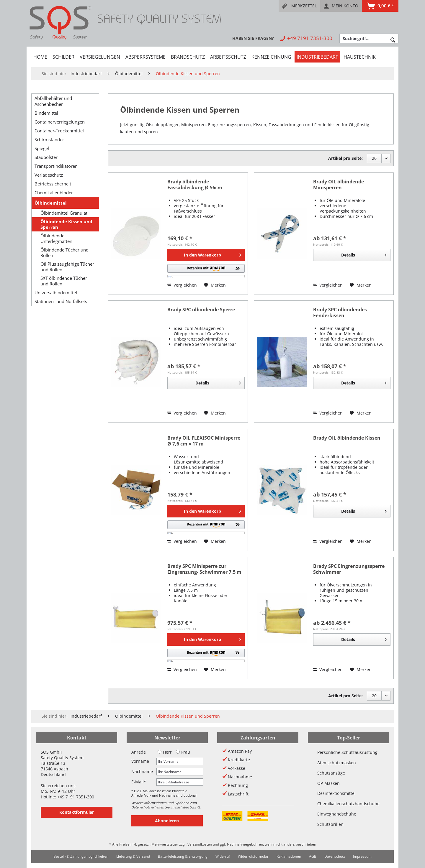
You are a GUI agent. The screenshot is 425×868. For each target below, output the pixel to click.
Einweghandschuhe (337, 814)
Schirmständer (49, 139)
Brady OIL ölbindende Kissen (347, 438)
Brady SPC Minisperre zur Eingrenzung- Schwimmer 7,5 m (204, 569)
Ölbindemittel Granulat (64, 213)
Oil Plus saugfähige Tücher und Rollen (67, 267)
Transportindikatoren (56, 166)
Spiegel (42, 148)
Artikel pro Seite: (345, 158)
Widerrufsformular (253, 856)
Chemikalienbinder (54, 193)
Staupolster (46, 157)
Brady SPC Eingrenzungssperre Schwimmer (349, 569)
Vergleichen (182, 285)
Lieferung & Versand (133, 856)
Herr (165, 752)
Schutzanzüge (331, 773)
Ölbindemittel (51, 203)
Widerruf (223, 856)
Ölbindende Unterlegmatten (56, 239)
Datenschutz (335, 856)
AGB (313, 856)
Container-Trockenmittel (59, 131)
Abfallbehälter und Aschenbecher (53, 101)
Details (364, 254)
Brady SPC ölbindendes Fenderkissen (340, 313)
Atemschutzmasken (337, 763)
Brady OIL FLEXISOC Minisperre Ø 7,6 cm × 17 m (204, 441)
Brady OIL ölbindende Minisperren (339, 185)
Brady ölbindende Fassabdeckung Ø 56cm (195, 185)
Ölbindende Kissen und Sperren (66, 224)
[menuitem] (299, 6)
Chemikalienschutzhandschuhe (348, 804)
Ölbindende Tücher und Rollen (64, 253)
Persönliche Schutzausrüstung (347, 752)
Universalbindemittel (56, 292)
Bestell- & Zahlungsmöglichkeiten (81, 856)
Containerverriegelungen (60, 122)
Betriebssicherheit (53, 184)
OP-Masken (328, 783)
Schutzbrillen (330, 824)
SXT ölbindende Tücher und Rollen (64, 281)
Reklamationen (289, 856)
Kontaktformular (77, 812)
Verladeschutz (49, 175)
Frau (183, 752)
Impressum (362, 856)
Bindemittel (46, 113)
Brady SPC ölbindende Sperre (201, 310)
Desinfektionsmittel (336, 793)
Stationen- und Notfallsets (61, 301)
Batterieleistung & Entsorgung (183, 856)
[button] (206, 271)
